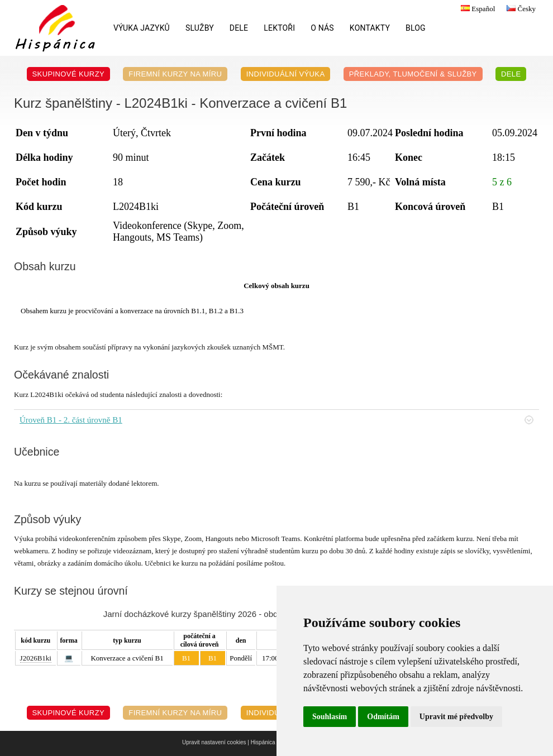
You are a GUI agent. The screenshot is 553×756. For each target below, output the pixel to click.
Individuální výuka (286, 74)
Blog (416, 28)
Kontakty (370, 28)
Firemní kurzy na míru (175, 74)
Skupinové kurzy (69, 74)
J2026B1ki (36, 658)
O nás (322, 28)
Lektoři (279, 28)
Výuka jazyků (142, 28)
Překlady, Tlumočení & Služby (413, 74)
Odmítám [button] (383, 717)
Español (476, 9)
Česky (520, 9)
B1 (186, 658)
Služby (200, 28)
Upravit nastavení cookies (214, 742)
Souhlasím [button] (330, 717)
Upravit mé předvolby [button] (456, 717)
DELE (239, 28)
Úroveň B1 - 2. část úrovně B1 (276, 420)
